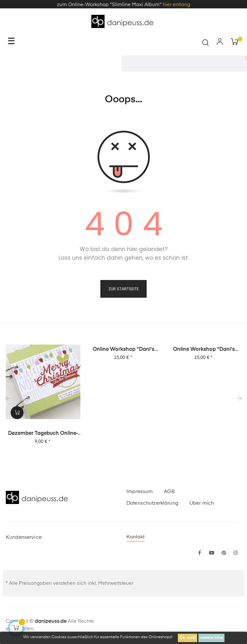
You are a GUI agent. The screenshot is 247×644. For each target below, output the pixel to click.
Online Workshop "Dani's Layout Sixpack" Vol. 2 (123, 350)
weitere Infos (211, 638)
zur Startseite (123, 289)
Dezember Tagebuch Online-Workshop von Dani (43, 434)
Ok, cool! (188, 638)
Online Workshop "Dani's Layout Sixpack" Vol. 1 (204, 350)
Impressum (140, 492)
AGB (169, 492)
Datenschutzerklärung (152, 503)
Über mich (202, 503)
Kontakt (135, 537)
